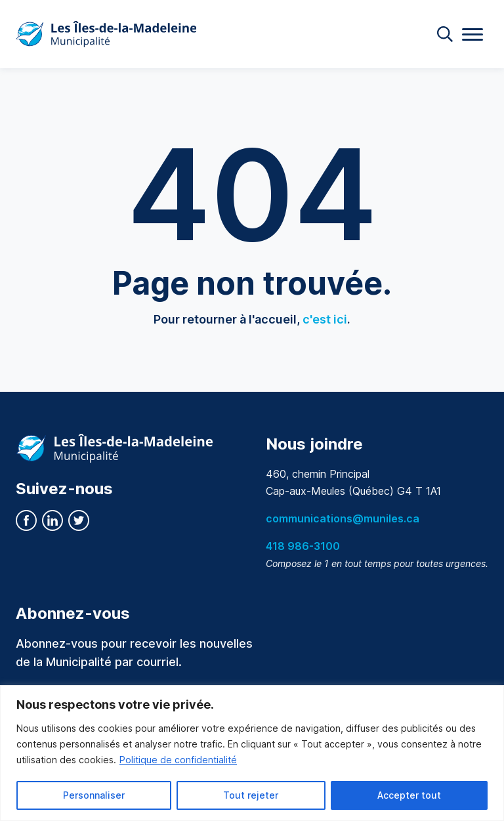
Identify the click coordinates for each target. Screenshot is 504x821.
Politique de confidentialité (178, 760)
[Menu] (472, 34)
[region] (252, 753)
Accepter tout (409, 795)
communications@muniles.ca (343, 518)
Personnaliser (94, 795)
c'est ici (325, 319)
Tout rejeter (251, 795)
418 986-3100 (303, 546)
